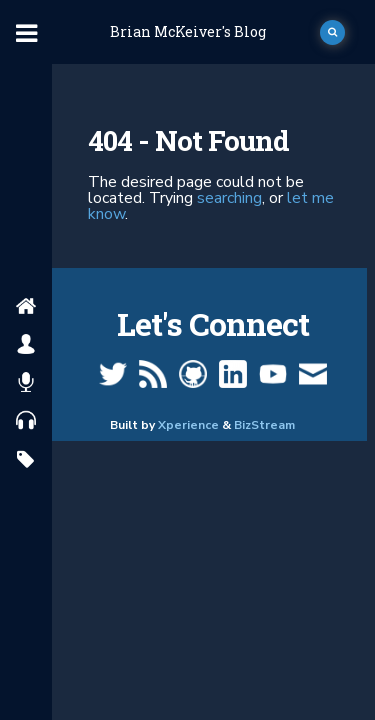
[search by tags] (25, 460)
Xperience (188, 425)
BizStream (264, 425)
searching (229, 198)
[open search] (332, 32)
